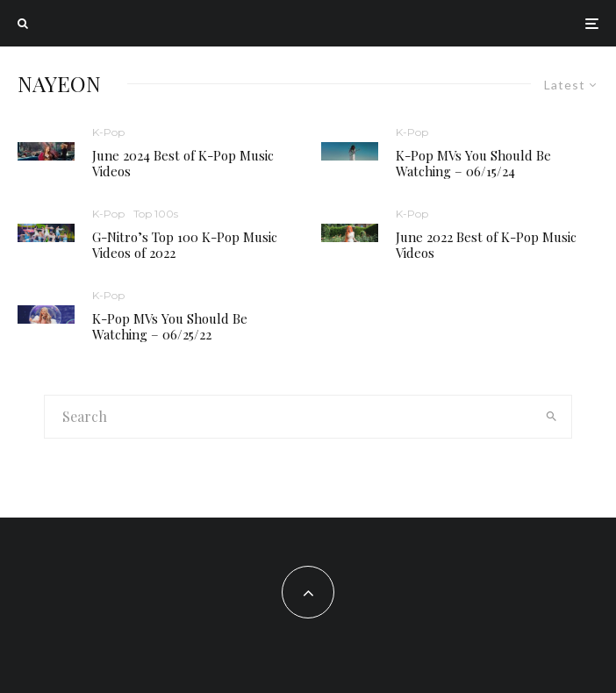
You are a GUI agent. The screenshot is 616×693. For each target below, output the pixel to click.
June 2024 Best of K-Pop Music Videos (183, 163)
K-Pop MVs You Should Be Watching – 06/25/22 (170, 326)
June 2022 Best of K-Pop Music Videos (486, 245)
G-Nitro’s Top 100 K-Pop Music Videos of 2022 (185, 245)
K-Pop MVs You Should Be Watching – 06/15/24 (473, 163)
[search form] (288, 417)
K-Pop (108, 132)
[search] (552, 417)
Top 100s (156, 214)
